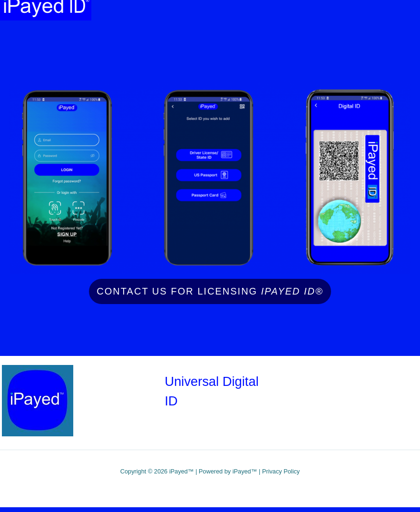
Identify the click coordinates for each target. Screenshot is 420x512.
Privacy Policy (281, 471)
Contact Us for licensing (210, 291)
